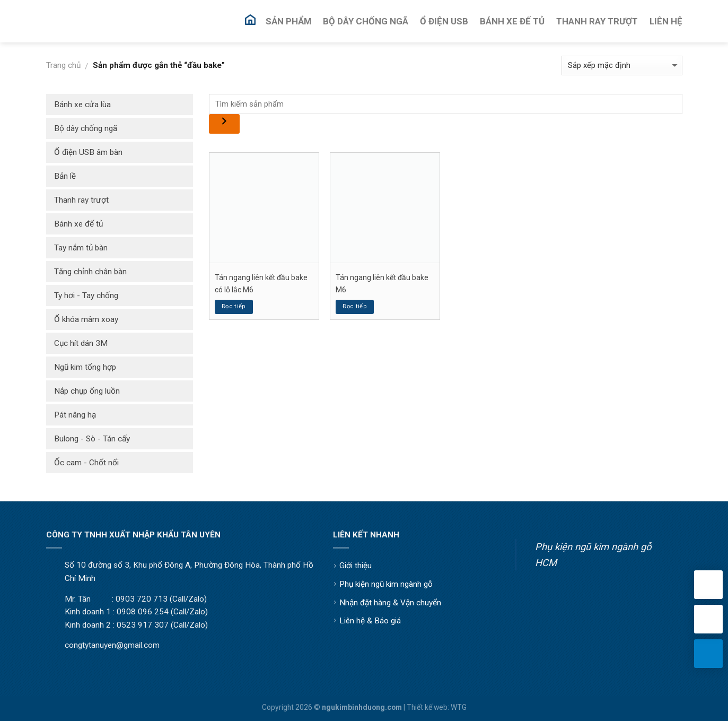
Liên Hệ (666, 21)
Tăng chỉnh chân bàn (90, 272)
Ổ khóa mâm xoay (86, 319)
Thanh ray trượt (81, 200)
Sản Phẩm (288, 21)
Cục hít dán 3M (81, 343)
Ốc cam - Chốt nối (86, 463)
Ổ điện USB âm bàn (88, 152)
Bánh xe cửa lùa (82, 105)
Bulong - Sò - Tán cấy (92, 439)
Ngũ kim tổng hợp (85, 367)
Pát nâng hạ (75, 415)
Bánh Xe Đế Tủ (512, 21)
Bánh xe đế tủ (78, 224)
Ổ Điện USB (444, 21)
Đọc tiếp (234, 306)
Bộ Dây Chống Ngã (366, 21)
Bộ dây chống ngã (86, 128)
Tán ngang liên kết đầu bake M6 (382, 283)
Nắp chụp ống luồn (87, 391)
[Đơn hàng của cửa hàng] (622, 66)
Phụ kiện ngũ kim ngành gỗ (386, 584)
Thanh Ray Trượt (597, 21)
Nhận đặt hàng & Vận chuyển (390, 603)
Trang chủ (63, 65)
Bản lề (65, 176)
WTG (459, 707)
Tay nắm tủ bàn (81, 248)
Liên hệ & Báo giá (370, 621)
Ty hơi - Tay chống (86, 296)
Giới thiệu (356, 566)
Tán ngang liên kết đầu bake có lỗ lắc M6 (261, 283)
